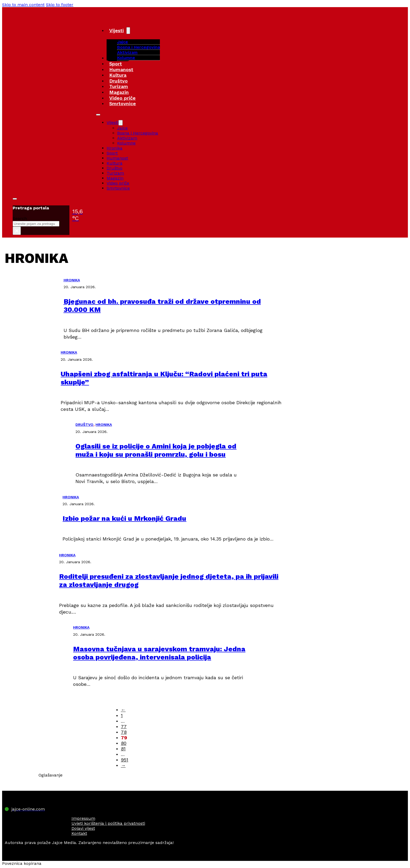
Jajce (122, 128)
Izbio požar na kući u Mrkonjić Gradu (124, 518)
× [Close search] (17, 231)
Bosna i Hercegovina (139, 47)
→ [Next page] (123, 765)
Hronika (115, 148)
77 (124, 727)
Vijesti (116, 30)
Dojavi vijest (83, 828)
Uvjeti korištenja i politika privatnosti (108, 823)
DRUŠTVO (84, 425)
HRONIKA (72, 280)
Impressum (83, 818)
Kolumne (126, 58)
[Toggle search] (15, 199)
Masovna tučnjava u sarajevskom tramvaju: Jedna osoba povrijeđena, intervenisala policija (159, 653)
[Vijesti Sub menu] (128, 31)
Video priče (122, 98)
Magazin (119, 92)
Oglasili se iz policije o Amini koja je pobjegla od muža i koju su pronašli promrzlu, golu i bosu (156, 450)
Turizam (119, 86)
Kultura (118, 75)
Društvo (118, 81)
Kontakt (79, 833)
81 (123, 749)
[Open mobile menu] (98, 115)
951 (125, 760)
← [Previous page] (123, 710)
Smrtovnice (123, 103)
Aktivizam (127, 52)
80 (124, 743)
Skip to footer (60, 5)
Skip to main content (23, 5)
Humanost (121, 69)
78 (124, 732)
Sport (116, 64)
